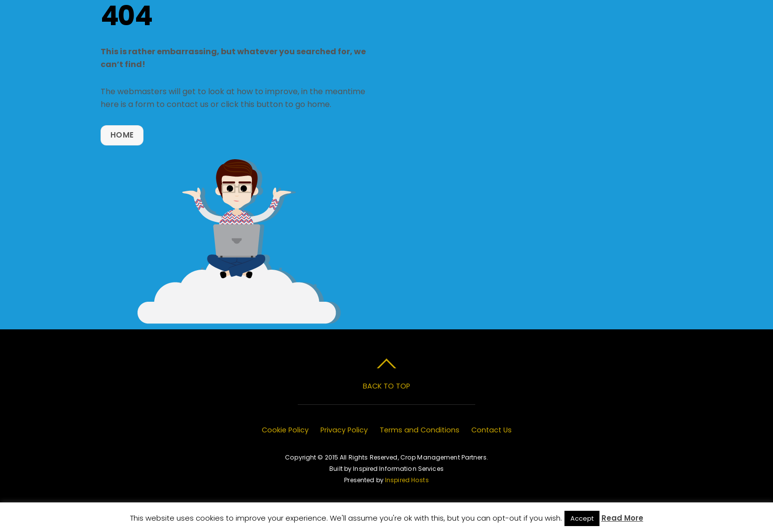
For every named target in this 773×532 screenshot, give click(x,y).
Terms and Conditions (420, 430)
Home (122, 135)
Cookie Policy (285, 430)
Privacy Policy (344, 430)
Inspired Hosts (407, 480)
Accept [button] (582, 518)
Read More (622, 518)
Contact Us (492, 430)
